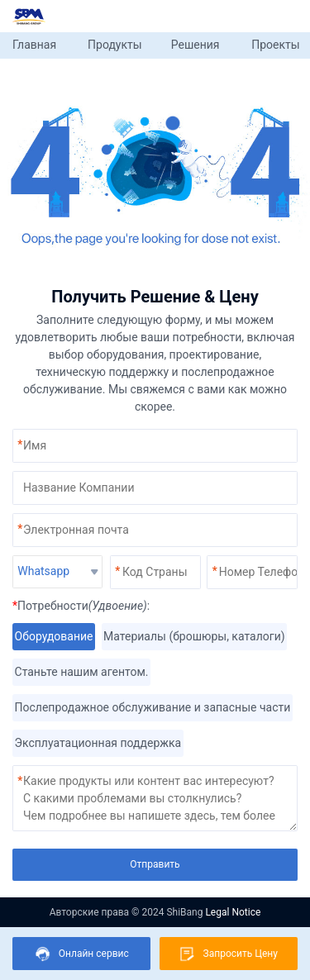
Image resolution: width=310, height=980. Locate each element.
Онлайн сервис (82, 954)
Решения (196, 45)
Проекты (275, 45)
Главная (34, 45)
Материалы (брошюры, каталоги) (195, 637)
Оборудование (54, 637)
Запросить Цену (229, 954)
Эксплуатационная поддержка (98, 743)
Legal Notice (233, 912)
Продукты (115, 45)
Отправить (155, 864)
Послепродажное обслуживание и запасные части (153, 708)
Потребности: (81, 606)
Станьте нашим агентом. (81, 672)
